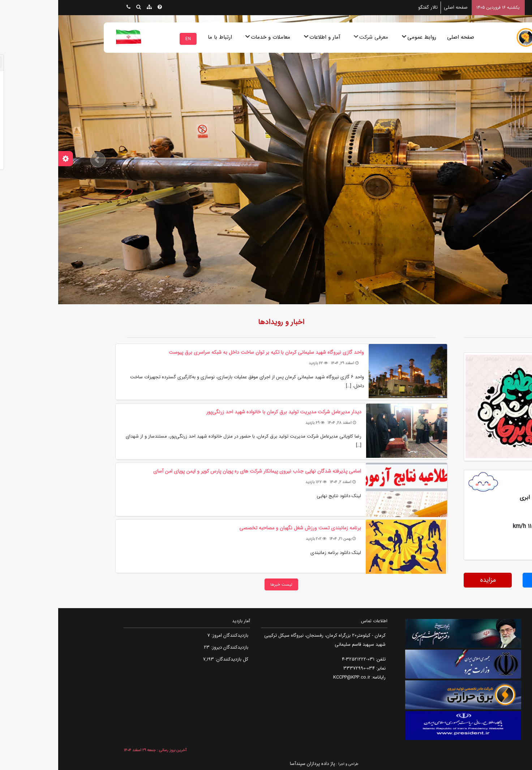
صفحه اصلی (402, 37)
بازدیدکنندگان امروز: (171, 635)
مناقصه (489, 580)
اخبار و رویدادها (223, 322)
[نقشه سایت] (91, 8)
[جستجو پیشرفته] (80, 8)
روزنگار (492, 322)
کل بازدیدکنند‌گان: (173, 659)
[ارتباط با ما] (70, 8)
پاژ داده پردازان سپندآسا (254, 764)
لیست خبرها (223, 584)
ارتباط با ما (162, 37)
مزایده (430, 580)
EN (130, 39)
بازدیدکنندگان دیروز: (171, 647)
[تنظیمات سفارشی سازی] (7, 159)
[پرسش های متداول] (102, 8)
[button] (40, 160)
